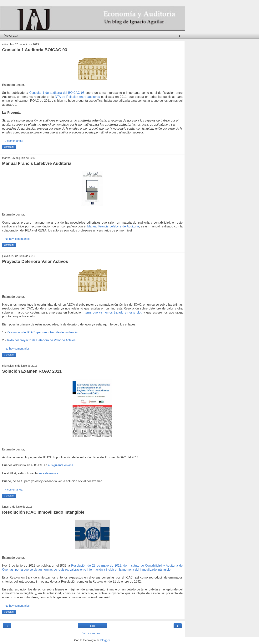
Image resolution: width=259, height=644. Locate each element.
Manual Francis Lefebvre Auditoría (37, 163)
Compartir (9, 147)
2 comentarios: (14, 141)
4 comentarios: (14, 490)
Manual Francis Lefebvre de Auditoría (113, 226)
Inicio (92, 626)
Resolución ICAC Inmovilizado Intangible (43, 512)
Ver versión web (92, 633)
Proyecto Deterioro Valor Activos (35, 261)
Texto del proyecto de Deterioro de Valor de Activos (41, 340)
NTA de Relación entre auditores (78, 97)
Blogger (105, 640)
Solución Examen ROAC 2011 (32, 371)
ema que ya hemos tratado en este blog (114, 312)
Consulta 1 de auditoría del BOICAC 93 (57, 93)
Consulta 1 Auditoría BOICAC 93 (35, 50)
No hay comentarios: (18, 239)
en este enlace (48, 473)
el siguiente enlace (61, 465)
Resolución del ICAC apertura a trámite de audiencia (42, 332)
